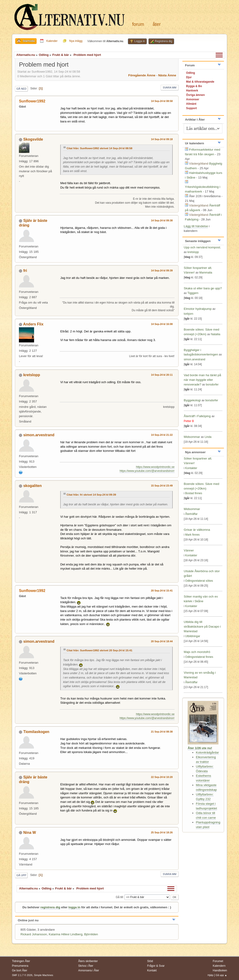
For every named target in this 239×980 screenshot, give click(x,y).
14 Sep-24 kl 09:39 (162, 270)
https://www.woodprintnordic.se (155, 467)
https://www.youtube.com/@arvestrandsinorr (147, 471)
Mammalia (206, 273)
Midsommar (192, 437)
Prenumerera (20, 966)
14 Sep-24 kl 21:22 (162, 435)
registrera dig (50, 907)
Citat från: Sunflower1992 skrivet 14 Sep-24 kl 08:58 (99, 148)
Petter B (189, 421)
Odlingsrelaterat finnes (199, 657)
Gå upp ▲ (221, 975)
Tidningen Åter (21, 961)
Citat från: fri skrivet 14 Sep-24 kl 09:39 (91, 495)
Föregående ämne (142, 75)
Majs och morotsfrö (197, 652)
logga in (74, 907)
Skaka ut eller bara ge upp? (203, 288)
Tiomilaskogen (36, 732)
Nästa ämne (167, 75)
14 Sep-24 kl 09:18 (162, 139)
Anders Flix (33, 324)
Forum (138, 24)
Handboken (220, 970)
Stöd (150, 961)
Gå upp (21, 875)
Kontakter (191, 468)
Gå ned (21, 89)
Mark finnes (192, 535)
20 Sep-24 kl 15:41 (162, 591)
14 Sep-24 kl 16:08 (162, 324)
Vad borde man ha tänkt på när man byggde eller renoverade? (202, 380)
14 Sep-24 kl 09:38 (162, 220)
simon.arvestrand (39, 435)
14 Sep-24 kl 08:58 (162, 101)
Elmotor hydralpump (198, 309)
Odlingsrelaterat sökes (199, 581)
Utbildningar (193, 636)
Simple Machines (44, 975)
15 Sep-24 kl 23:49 (162, 486)
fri (25, 271)
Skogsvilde (33, 139)
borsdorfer (212, 385)
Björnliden (91, 934)
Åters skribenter (88, 961)
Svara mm (169, 88)
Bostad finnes (194, 493)
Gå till (119, 897)
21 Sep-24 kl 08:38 (162, 732)
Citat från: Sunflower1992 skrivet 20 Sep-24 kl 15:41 (99, 650)
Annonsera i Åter (89, 970)
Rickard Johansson (34, 934)
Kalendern (219, 966)
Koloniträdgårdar (207, 752)
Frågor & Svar (156, 966)
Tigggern (193, 293)
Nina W (30, 833)
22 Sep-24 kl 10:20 (162, 777)
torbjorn (188, 314)
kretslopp (32, 375)
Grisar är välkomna (197, 530)
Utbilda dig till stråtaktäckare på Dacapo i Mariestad (202, 627)
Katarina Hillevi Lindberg (66, 934)
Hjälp (210, 975)
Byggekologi (192, 400)
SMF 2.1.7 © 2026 (22, 975)
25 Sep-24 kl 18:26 (162, 832)
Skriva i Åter (86, 966)
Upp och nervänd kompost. (202, 247)
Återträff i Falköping (197, 416)
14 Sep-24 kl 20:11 (162, 375)
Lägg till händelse (196, 226)
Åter (157, 24)
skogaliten (33, 486)
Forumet (218, 961)
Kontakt (152, 970)
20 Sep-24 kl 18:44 (162, 641)
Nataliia (216, 334)
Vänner (189, 550)
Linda (208, 437)
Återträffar (191, 514)
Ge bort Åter (19, 970)
